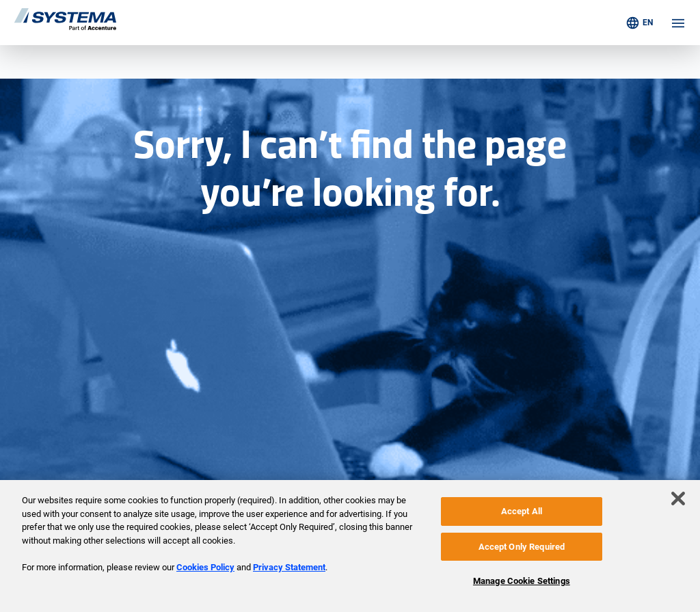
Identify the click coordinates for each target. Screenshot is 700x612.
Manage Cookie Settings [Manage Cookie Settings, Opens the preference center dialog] (522, 581)
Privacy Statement (289, 567)
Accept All (522, 511)
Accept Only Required (522, 547)
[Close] (678, 498)
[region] (350, 546)
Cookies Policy (205, 567)
